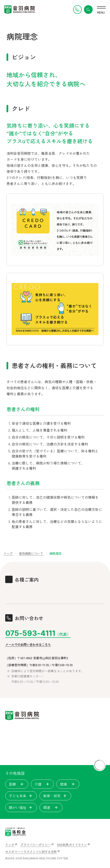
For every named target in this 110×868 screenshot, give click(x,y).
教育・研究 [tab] (55, 796)
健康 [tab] (68, 784)
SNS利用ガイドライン (72, 845)
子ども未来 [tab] (21, 796)
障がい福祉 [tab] (21, 807)
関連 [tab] (51, 807)
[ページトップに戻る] (100, 765)
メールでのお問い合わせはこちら (28, 645)
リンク (10, 845)
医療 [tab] (17, 784)
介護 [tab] (42, 784)
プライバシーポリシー (36, 845)
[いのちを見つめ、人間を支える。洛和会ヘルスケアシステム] (16, 832)
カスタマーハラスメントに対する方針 (31, 852)
